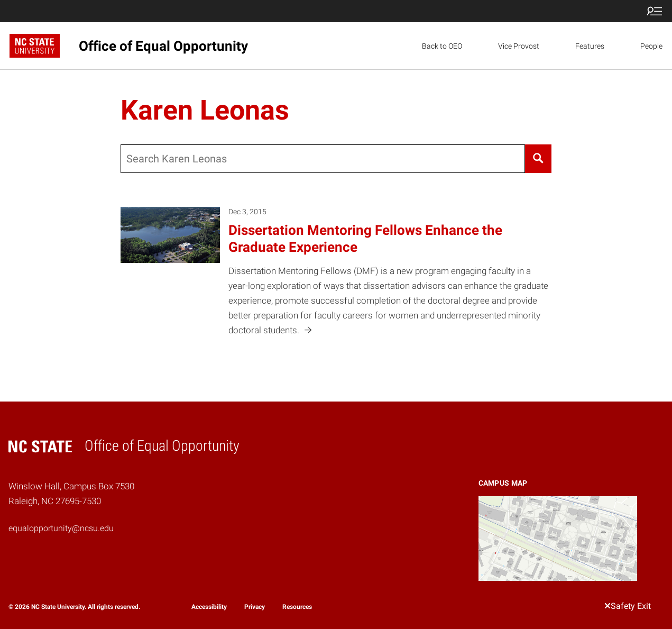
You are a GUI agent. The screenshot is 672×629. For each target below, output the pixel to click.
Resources (297, 607)
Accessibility (209, 607)
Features (590, 46)
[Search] (538, 159)
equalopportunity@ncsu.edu (61, 528)
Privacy (255, 607)
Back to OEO (442, 46)
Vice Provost (519, 46)
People (651, 46)
